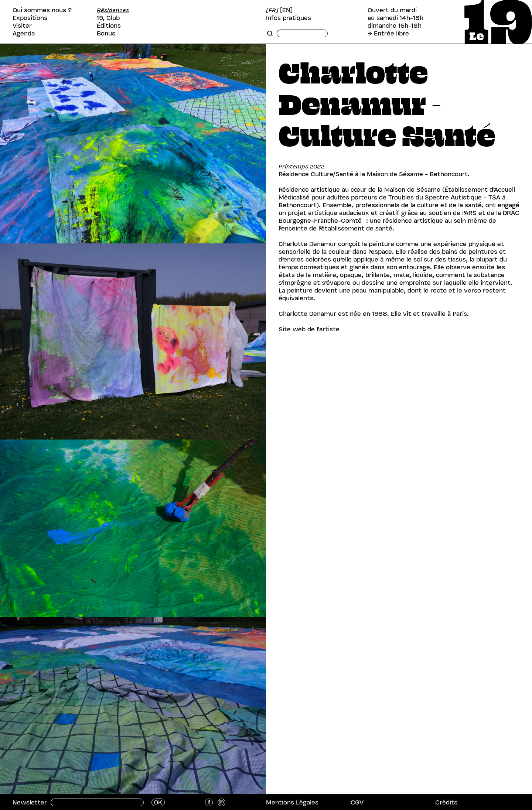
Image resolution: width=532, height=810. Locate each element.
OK (158, 802)
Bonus (106, 33)
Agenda (24, 33)
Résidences (113, 10)
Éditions (109, 26)
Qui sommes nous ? (42, 10)
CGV (357, 802)
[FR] (272, 10)
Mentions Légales (292, 802)
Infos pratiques (289, 18)
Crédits (446, 802)
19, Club (108, 18)
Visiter (22, 26)
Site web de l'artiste (309, 329)
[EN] (286, 10)
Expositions (30, 18)
